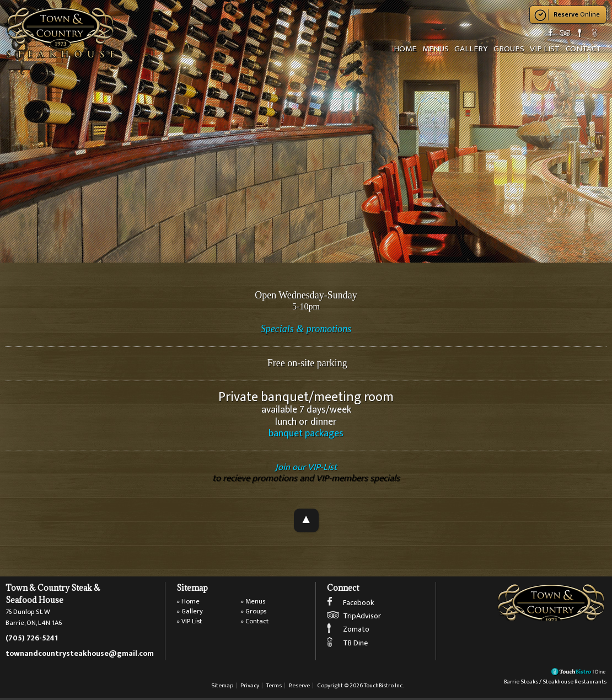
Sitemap (222, 688)
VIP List (544, 49)
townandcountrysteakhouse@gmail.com (80, 655)
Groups (508, 49)
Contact (583, 49)
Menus (436, 49)
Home (406, 49)
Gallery (471, 49)
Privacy (250, 688)
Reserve (299, 688)
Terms (274, 688)
